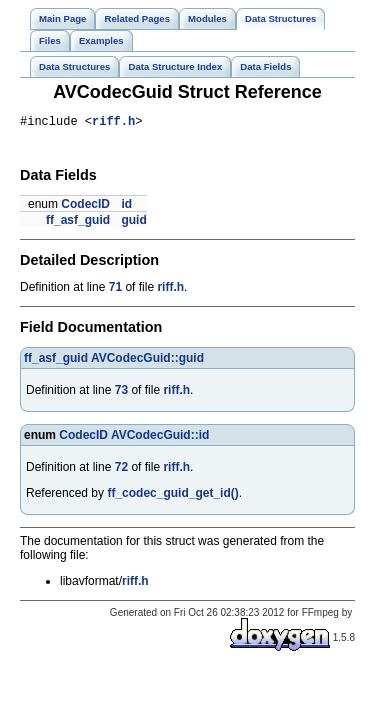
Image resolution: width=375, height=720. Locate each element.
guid (133, 223)
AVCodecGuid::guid (147, 361)
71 (115, 290)
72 (121, 470)
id (126, 207)
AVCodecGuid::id (160, 438)
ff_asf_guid (78, 223)
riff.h (113, 123)
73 (121, 393)
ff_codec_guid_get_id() (172, 496)
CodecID (85, 207)
